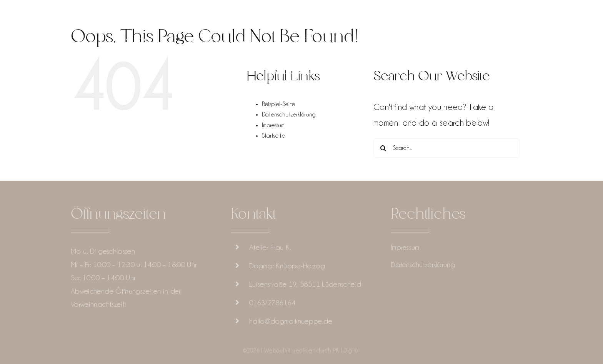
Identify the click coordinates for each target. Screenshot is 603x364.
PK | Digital (346, 352)
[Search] (383, 148)
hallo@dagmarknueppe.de (291, 322)
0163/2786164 (272, 304)
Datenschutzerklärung (289, 115)
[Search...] (446, 148)
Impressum (273, 125)
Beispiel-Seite (279, 104)
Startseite (274, 136)
